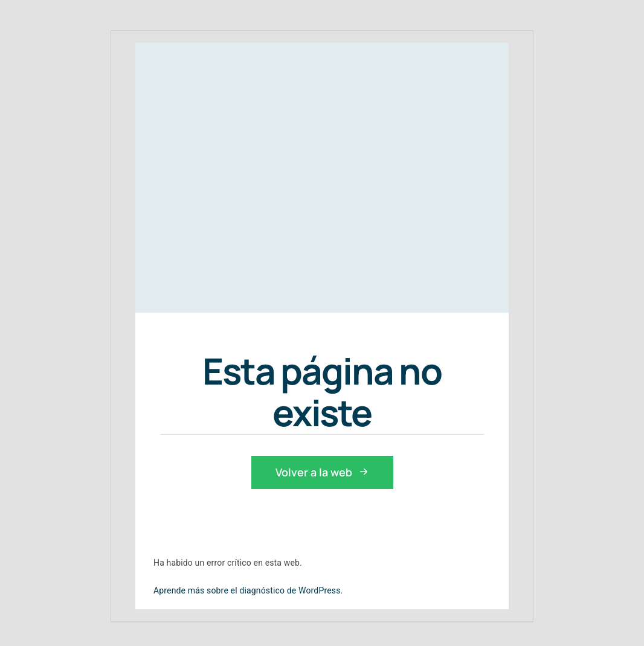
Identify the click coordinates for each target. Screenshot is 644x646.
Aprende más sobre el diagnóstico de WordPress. (248, 590)
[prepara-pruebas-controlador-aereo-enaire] (274, 165)
